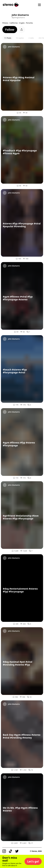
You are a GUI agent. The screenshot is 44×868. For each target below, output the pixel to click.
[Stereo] (11, 5)
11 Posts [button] (8, 38)
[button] (10, 30)
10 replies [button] (20, 38)
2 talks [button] (31, 38)
